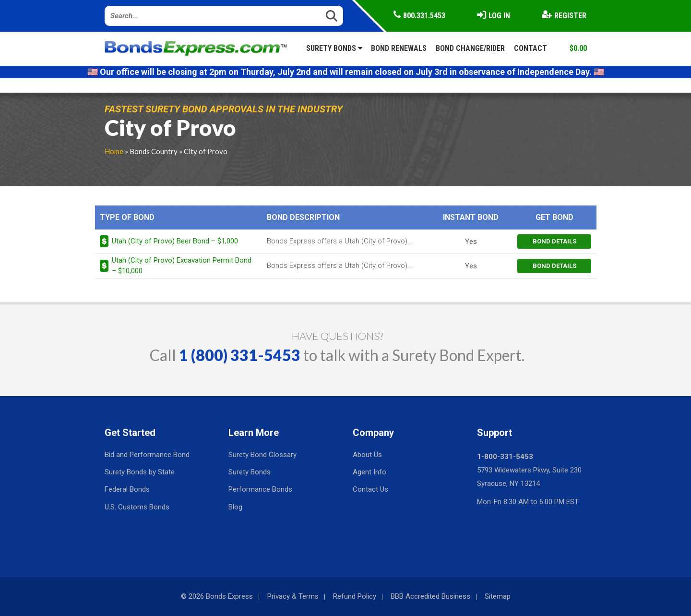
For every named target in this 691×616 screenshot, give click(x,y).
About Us (367, 455)
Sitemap (498, 596)
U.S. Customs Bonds (137, 507)
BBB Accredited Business (430, 596)
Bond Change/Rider (470, 48)
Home (114, 151)
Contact (530, 48)
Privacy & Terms (293, 596)
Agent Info (369, 472)
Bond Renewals (399, 48)
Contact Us (370, 489)
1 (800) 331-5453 (240, 355)
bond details (554, 241)
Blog (235, 507)
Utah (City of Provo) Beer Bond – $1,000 (175, 241)
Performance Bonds (260, 489)
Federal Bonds (127, 489)
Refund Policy (355, 596)
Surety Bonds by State (140, 472)
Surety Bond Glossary (262, 455)
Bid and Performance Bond (147, 455)
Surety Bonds (334, 48)
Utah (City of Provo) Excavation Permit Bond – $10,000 (182, 265)
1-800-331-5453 (505, 457)
